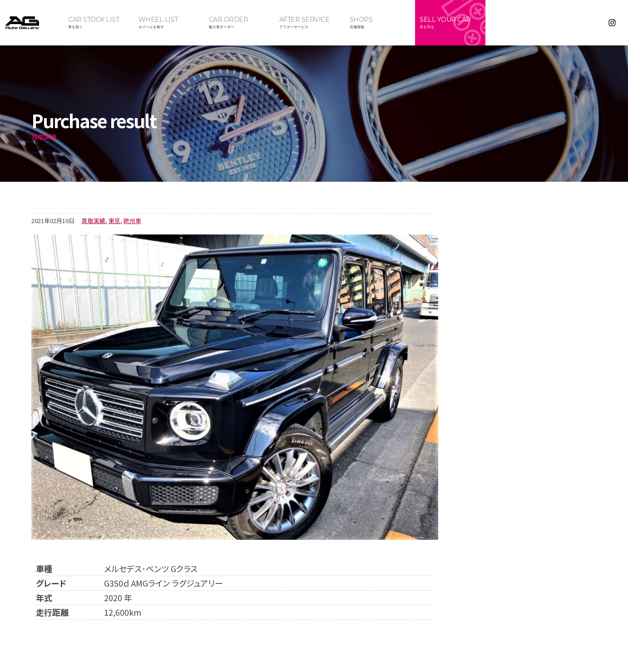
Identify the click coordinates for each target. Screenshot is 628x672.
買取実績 (94, 221)
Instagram (612, 23)
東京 (114, 221)
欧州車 (132, 221)
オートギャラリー (32, 23)
